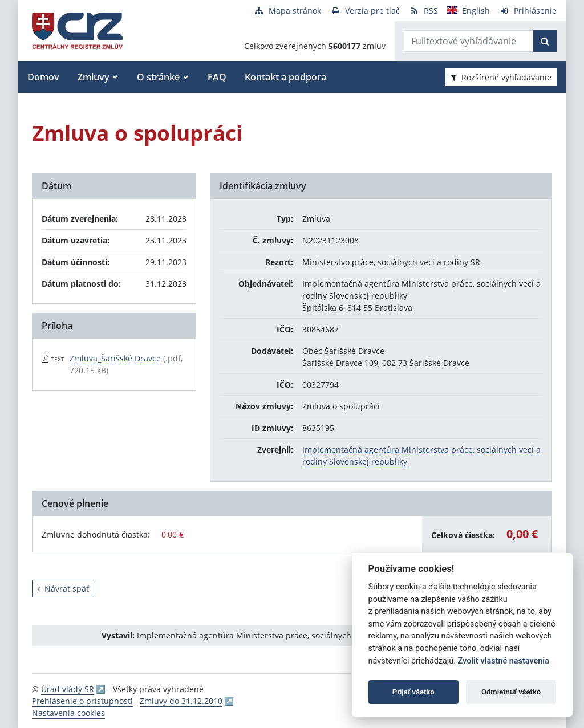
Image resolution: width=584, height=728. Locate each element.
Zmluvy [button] (94, 77)
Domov (43, 77)
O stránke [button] (158, 77)
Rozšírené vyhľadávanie (501, 77)
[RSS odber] (423, 11)
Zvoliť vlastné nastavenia (504, 661)
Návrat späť (63, 589)
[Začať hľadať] (545, 41)
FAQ (217, 77)
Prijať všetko (413, 692)
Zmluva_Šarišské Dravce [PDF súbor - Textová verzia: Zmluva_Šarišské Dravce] (115, 358)
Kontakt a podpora (285, 77)
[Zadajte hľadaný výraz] (469, 41)
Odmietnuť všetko (511, 692)
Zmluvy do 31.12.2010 (181, 701)
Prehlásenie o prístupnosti (82, 701)
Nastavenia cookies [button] (68, 713)
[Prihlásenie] (528, 11)
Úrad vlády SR (68, 689)
